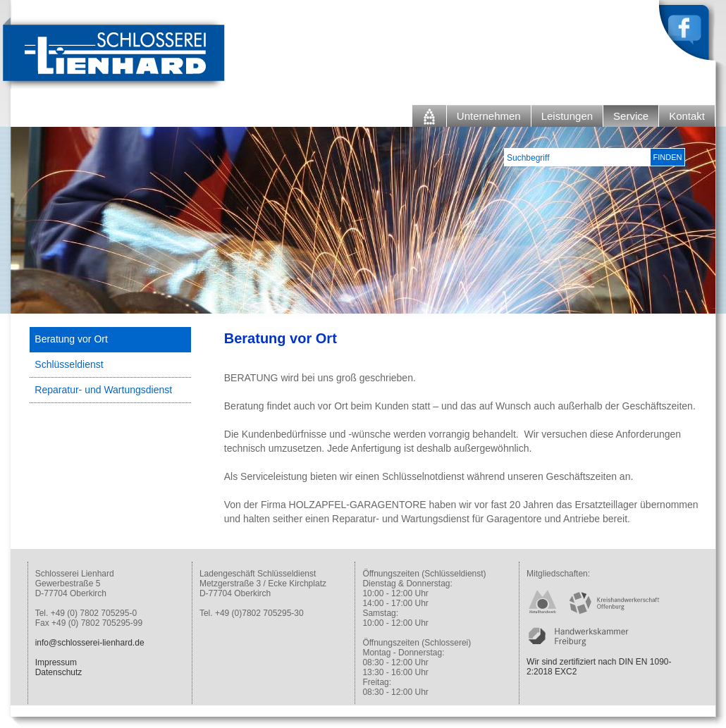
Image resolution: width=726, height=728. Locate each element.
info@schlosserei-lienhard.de (90, 643)
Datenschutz (59, 672)
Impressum (56, 662)
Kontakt (687, 116)
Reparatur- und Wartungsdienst (103, 390)
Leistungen (567, 116)
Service (631, 116)
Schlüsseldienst (69, 364)
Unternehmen (489, 116)
